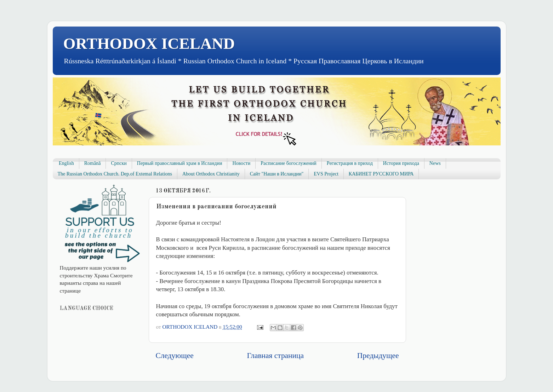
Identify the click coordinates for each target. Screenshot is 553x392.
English (66, 163)
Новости (241, 163)
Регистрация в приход (350, 163)
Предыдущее (378, 356)
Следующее (175, 356)
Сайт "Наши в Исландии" (277, 174)
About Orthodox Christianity (211, 174)
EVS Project (326, 174)
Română (93, 163)
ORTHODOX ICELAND (149, 44)
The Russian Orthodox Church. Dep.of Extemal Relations (115, 174)
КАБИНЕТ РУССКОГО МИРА (381, 174)
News (435, 163)
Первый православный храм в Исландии (180, 163)
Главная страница (275, 356)
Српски (119, 163)
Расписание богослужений (289, 163)
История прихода (401, 163)
